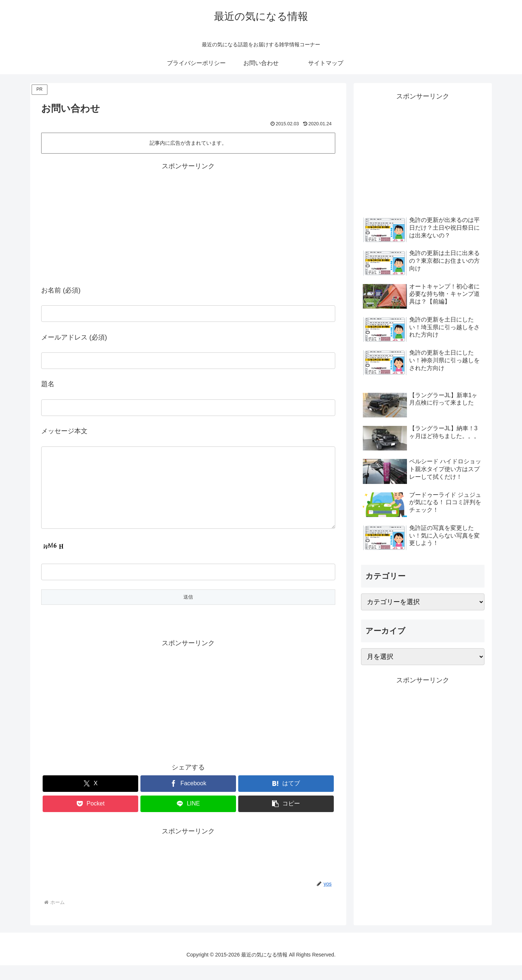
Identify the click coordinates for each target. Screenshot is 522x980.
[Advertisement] (115, 224)
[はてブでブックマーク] (286, 798)
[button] (286, 819)
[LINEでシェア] (188, 819)
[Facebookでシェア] (188, 798)
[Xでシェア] (90, 798)
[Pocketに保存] (90, 819)
